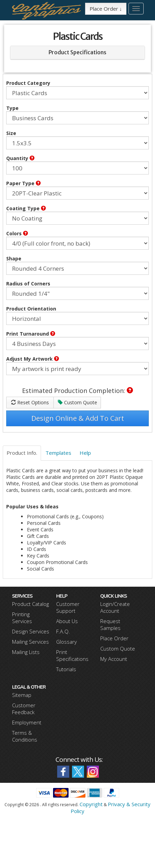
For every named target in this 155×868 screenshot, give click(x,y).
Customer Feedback (24, 709)
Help (85, 453)
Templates (58, 453)
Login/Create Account (115, 607)
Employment (27, 722)
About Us (67, 621)
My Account (114, 659)
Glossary (66, 642)
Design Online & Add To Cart (78, 418)
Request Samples (110, 624)
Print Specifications (72, 655)
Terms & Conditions (25, 736)
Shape (14, 258)
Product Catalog (30, 604)
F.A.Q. (63, 631)
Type (12, 108)
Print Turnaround (31, 334)
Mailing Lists (26, 652)
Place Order (114, 638)
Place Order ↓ (106, 9)
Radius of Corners (28, 284)
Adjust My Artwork (33, 359)
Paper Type (23, 183)
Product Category (28, 83)
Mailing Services (30, 642)
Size (11, 133)
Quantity (20, 158)
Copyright (91, 804)
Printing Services (22, 618)
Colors (17, 233)
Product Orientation (31, 309)
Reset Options (30, 402)
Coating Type (26, 208)
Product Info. (22, 453)
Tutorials (66, 669)
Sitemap (22, 695)
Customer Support (68, 607)
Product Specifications (77, 52)
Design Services (31, 631)
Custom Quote (77, 402)
